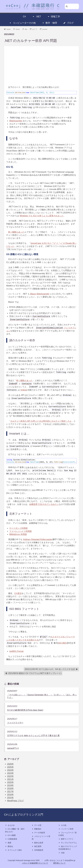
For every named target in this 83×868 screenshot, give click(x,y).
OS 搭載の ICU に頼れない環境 (22, 254)
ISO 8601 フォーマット (24, 609)
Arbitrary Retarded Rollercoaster (38, 539)
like (25, 29)
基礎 (8, 843)
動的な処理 (37, 843)
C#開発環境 (11, 839)
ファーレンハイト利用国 (20, 531)
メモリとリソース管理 (41, 838)
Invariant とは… (19, 434)
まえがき (10, 825)
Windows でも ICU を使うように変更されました (42, 216)
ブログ (69, 23)
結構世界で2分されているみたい (44, 504)
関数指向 (37, 829)
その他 (62, 825)
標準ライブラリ (66, 839)
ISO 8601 (63, 643)
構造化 (9, 846)
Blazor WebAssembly (40, 294)
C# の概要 (10, 835)
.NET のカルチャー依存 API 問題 (31, 41)
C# (24, 17)
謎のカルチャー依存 (22, 340)
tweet (7, 29)
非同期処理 (37, 850)
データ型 (37, 825)
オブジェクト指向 (13, 850)
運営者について (59, 863)
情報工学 (54, 17)
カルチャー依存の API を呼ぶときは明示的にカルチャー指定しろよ (41, 421)
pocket (44, 29)
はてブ (34, 29)
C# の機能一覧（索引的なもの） (15, 830)
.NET (37, 17)
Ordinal (24, 390)
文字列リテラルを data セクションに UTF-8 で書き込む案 (33, 735)
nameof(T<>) (13, 748)
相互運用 (37, 846)
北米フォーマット (21, 514)
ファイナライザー (15, 723)
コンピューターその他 (22, 23)
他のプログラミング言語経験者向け (68, 848)
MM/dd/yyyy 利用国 (18, 534)
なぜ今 (14, 138)
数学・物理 (49, 23)
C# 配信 (18, 593)
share (16, 29)
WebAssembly (16, 121)
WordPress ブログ (15, 801)
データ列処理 (38, 833)
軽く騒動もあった (16, 232)
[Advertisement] (41, 66)
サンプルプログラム (68, 843)
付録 (61, 853)
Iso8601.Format (16, 651)
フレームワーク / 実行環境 (68, 834)
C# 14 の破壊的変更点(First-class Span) (25, 710)
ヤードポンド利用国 (18, 528)
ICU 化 (10, 167)
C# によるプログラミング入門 (24, 815)
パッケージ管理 (66, 829)
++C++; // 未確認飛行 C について (35, 863)
